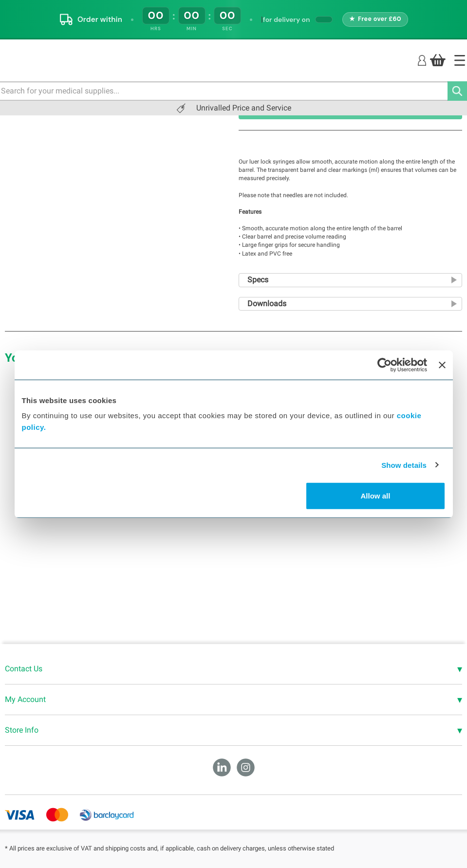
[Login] (422, 60)
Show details (404, 465)
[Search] (457, 91)
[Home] (460, 60)
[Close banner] (442, 365)
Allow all (376, 496)
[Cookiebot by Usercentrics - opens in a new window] (384, 365)
